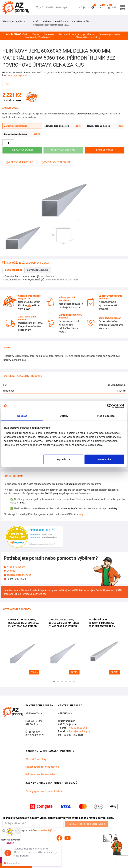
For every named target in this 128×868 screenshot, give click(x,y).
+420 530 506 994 (16, 567)
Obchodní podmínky (36, 759)
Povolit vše (104, 459)
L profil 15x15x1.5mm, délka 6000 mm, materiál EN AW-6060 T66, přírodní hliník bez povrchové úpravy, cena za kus (24, 623)
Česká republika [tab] (13, 270)
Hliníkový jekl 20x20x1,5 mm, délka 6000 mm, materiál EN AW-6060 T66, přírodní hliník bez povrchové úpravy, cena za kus (102, 623)
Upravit (63, 459)
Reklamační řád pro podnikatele (42, 774)
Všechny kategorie (14, 22)
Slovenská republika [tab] (38, 270)
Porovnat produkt (19, 162)
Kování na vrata (62, 22)
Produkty (47, 22)
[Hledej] (37, 8)
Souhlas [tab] (22, 416)
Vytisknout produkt (56, 162)
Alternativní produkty (88, 37)
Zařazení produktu (109, 34)
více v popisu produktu (18, 75)
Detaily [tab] (64, 416)
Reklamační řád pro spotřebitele (42, 767)
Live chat (11, 571)
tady (81, 514)
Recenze (49, 34)
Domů (35, 22)
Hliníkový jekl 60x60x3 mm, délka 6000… (51, 25)
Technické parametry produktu (76, 34)
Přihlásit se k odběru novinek (87, 824)
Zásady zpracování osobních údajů (44, 791)
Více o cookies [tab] (106, 416)
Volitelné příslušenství (38, 37)
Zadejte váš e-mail (14, 824)
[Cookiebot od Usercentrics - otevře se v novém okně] (110, 406)
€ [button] (85, 8)
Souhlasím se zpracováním (28, 831)
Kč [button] (81, 8)
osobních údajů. (44, 830)
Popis (36, 34)
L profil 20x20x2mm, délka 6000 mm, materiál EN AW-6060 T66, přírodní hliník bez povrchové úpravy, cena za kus (64, 623)
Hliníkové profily (81, 22)
